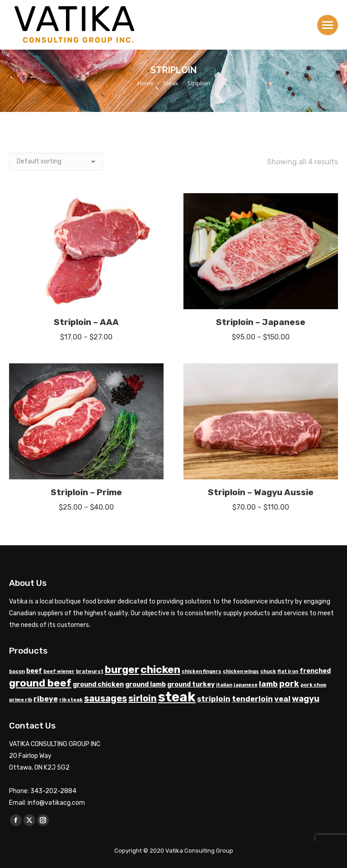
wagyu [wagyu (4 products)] (306, 699)
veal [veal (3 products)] (282, 699)
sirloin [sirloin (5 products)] (143, 698)
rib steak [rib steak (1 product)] (71, 700)
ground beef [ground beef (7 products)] (40, 683)
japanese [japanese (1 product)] (246, 685)
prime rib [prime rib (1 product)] (21, 700)
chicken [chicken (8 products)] (160, 669)
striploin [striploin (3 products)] (214, 699)
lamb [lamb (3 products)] (268, 684)
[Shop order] (56, 162)
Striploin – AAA (86, 322)
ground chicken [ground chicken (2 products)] (98, 685)
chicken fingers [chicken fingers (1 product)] (202, 671)
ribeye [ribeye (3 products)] (46, 699)
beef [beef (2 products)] (34, 671)
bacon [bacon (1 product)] (17, 671)
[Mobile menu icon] (328, 25)
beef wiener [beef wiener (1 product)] (59, 671)
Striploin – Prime (86, 492)
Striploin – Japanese (261, 322)
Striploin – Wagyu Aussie (261, 492)
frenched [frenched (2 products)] (315, 671)
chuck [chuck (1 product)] (268, 671)
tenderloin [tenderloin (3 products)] (252, 699)
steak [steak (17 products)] (177, 697)
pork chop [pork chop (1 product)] (313, 685)
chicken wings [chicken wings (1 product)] (241, 671)
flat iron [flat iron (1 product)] (288, 671)
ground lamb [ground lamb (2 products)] (145, 685)
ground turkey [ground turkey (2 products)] (191, 685)
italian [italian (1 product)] (224, 685)
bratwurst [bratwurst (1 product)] (90, 671)
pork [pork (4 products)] (289, 684)
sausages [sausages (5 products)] (106, 698)
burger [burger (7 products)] (122, 670)
